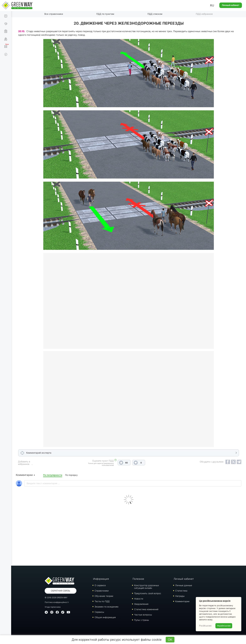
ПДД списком (155, 14)
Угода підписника (53, 607)
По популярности (53, 475)
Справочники (102, 591)
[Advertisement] (129, 534)
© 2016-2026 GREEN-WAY (56, 598)
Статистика (181, 591)
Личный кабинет (231, 5)
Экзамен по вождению (107, 607)
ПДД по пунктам (105, 14)
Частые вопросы (143, 615)
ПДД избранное (204, 14)
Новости (139, 599)
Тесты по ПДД (102, 601)
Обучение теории (104, 596)
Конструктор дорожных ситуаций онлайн (147, 587)
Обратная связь (60, 591)
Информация (101, 579)
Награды (180, 596)
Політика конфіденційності (57, 602)
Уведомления (141, 604)
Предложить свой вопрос (148, 593)
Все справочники (54, 14)
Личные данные (184, 585)
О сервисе (100, 585)
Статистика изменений (146, 609)
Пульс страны (142, 620)
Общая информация (105, 617)
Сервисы (99, 612)
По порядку (71, 475)
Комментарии (182, 601)
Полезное (138, 579)
